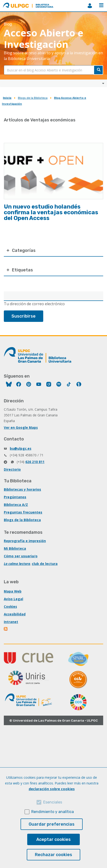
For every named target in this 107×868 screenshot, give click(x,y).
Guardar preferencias (52, 824)
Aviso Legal (13, 599)
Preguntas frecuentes (23, 512)
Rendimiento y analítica (53, 812)
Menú (101, 5)
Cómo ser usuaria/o (21, 556)
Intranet (11, 622)
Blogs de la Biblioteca (33, 98)
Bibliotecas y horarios (22, 489)
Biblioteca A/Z (16, 505)
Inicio (7, 98)
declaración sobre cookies (52, 789)
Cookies (10, 606)
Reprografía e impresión (25, 541)
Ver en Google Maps (21, 427)
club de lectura (45, 564)
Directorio (12, 469)
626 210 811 (35, 462)
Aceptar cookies (53, 839)
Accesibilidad (15, 614)
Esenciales (53, 802)
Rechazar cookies (53, 855)
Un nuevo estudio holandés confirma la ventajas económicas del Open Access (51, 212)
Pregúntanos (15, 497)
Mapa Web (13, 591)
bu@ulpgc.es (21, 448)
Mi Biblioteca (15, 548)
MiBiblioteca (90, 6)
